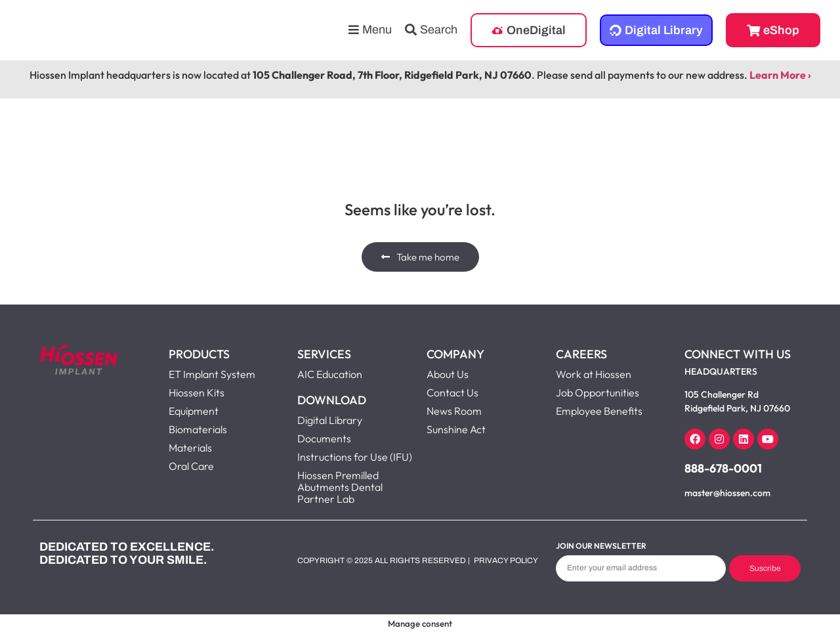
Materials (190, 448)
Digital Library (330, 420)
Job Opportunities (598, 392)
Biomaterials (198, 429)
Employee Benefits (599, 411)
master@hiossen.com (727, 493)
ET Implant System (212, 374)
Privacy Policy (506, 560)
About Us (448, 374)
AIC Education (330, 374)
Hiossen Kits (197, 392)
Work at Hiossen (594, 374)
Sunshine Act (456, 429)
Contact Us (452, 392)
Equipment (194, 411)
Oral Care (191, 466)
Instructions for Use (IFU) (355, 457)
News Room (454, 411)
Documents (324, 438)
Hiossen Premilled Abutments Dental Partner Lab (340, 487)
